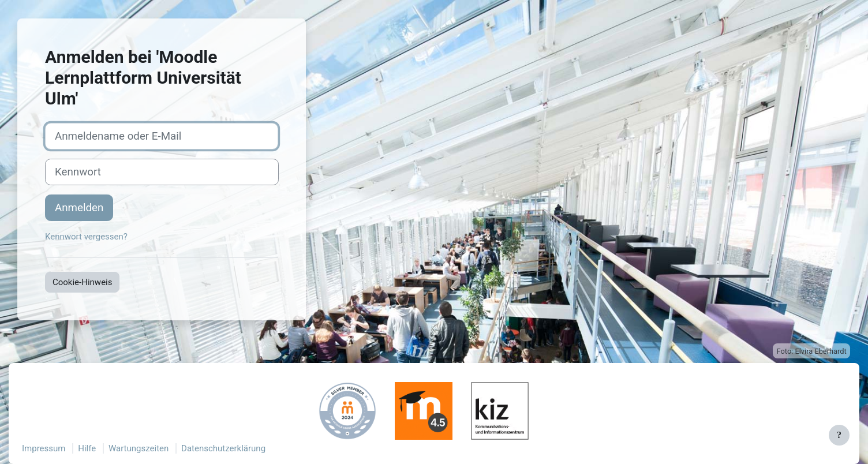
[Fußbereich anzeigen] (839, 435)
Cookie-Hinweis (82, 282)
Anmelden (79, 208)
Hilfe (87, 448)
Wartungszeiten (139, 448)
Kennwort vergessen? (86, 237)
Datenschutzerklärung (223, 448)
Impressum (44, 448)
